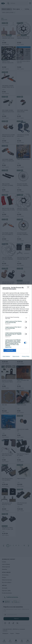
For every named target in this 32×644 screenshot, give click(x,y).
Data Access (16, 356)
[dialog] (16, 322)
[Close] (29, 288)
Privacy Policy (26, 356)
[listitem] (16, 318)
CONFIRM (10, 350)
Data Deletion (6, 356)
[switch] (25, 322)
